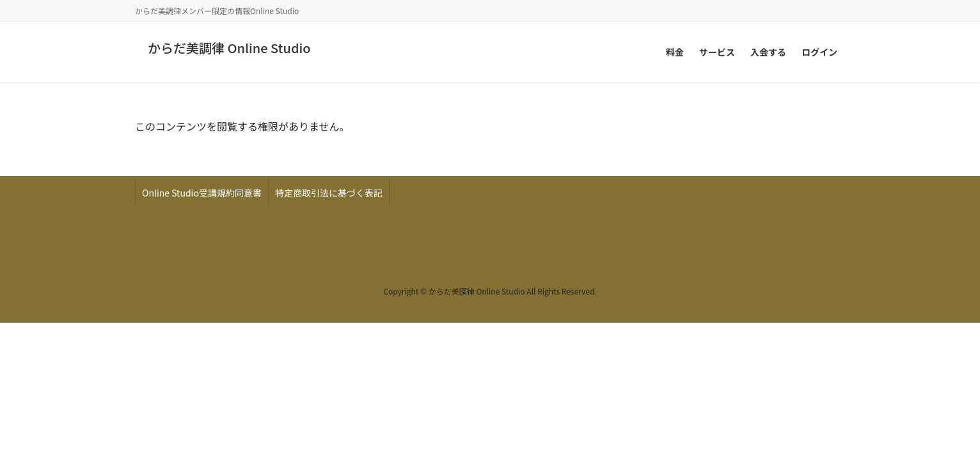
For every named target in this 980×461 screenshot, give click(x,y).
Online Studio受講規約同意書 (202, 193)
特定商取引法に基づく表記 (329, 193)
